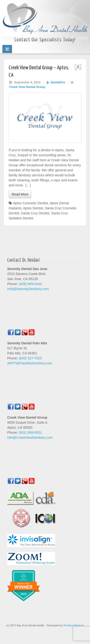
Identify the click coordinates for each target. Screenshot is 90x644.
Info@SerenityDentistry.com (28, 289)
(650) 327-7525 (30, 358)
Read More (20, 194)
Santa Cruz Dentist (35, 213)
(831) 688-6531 (30, 433)
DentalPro (58, 82)
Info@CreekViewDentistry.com (30, 438)
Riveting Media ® (73, 625)
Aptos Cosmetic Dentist (30, 203)
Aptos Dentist (33, 208)
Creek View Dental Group (27, 87)
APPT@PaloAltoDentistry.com (30, 363)
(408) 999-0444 (30, 284)
